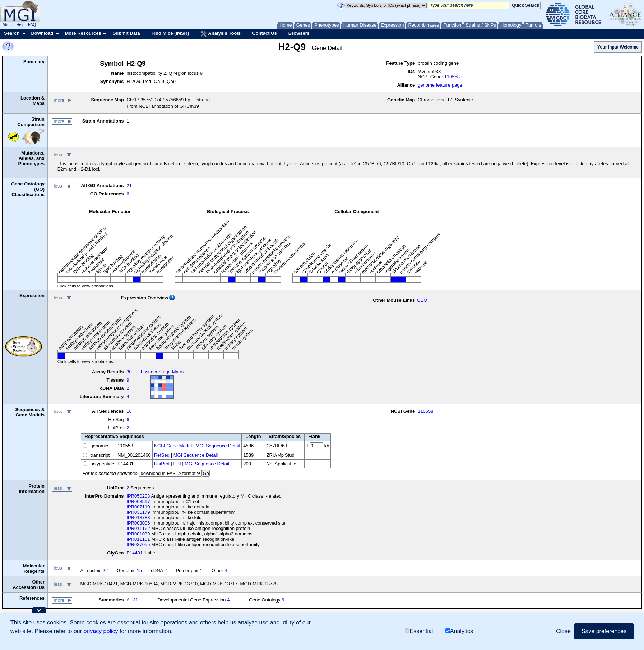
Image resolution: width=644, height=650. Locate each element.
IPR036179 (138, 512)
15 (139, 570)
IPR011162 (138, 528)
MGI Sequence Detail (218, 446)
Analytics (459, 631)
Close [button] (563, 631)
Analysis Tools (221, 34)
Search (12, 33)
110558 (452, 77)
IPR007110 (138, 507)
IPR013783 (138, 518)
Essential (419, 631)
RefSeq (162, 455)
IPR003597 (138, 501)
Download (42, 33)
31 (135, 600)
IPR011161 (138, 539)
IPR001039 (138, 534)
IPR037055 (138, 545)
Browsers (299, 33)
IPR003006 (138, 523)
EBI (177, 464)
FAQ (32, 24)
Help (20, 24)
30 (129, 372)
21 (129, 186)
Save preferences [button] (604, 631)
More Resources (83, 33)
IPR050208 (138, 496)
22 (105, 570)
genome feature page (440, 85)
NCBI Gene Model (173, 446)
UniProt (162, 464)
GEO (422, 300)
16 (129, 411)
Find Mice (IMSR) (170, 33)
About (8, 24)
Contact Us (265, 33)
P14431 (135, 553)
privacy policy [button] (101, 631)
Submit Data (126, 33)
